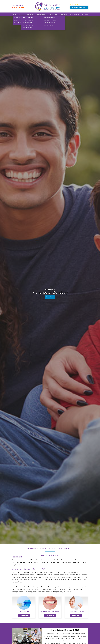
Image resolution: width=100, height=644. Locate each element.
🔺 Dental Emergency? (18, 7)
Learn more (24, 616)
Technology (41, 14)
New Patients (74, 14)
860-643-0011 (18, 5)
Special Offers (53, 14)
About (21, 14)
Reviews (64, 14)
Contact (85, 14)
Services (30, 14)
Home (14, 14)
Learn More (50, 297)
